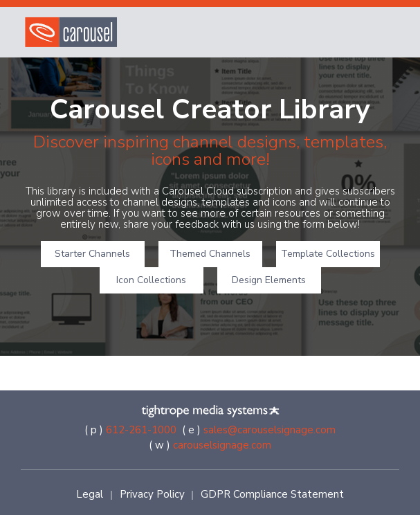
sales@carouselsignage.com (270, 430)
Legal (90, 494)
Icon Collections (151, 280)
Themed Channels (210, 254)
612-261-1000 (141, 430)
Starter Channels (92, 254)
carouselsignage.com (222, 445)
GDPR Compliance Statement (272, 494)
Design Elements (269, 280)
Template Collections (328, 254)
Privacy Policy (152, 494)
